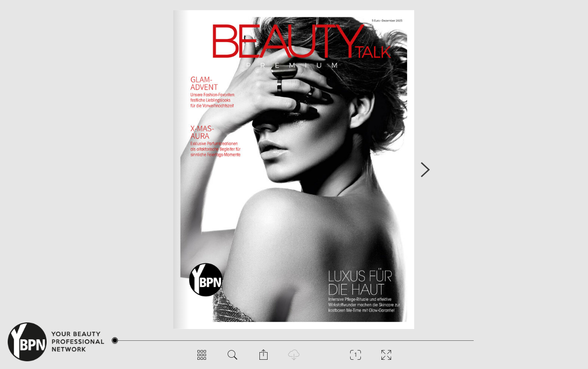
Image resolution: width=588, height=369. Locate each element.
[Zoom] (356, 359)
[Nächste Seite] (425, 169)
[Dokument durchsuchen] (233, 359)
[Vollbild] (387, 359)
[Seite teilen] (263, 359)
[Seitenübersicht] (202, 359)
